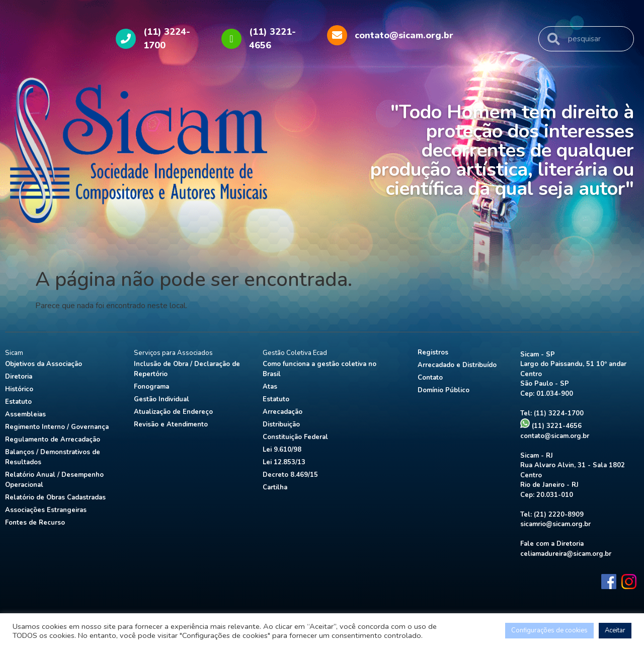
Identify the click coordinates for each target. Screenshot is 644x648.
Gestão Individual (162, 399)
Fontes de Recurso (35, 523)
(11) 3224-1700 (559, 413)
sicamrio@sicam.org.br (555, 524)
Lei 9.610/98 (282, 450)
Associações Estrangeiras (46, 510)
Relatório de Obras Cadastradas (55, 497)
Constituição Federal (295, 437)
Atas (270, 387)
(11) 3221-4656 (551, 426)
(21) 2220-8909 (559, 515)
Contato (430, 378)
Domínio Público (444, 390)
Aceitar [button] (615, 630)
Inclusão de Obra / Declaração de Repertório (187, 369)
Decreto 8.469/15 (290, 475)
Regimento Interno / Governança (57, 427)
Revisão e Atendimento (171, 424)
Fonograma (151, 387)
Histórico (19, 389)
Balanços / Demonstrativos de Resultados (53, 457)
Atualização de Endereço (173, 412)
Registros (433, 352)
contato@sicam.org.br (555, 436)
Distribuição (281, 424)
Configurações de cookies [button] (549, 630)
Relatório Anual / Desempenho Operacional (54, 480)
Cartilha (275, 487)
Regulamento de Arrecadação (53, 440)
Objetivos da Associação (44, 364)
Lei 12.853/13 (284, 462)
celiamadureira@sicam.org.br (566, 554)
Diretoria (19, 377)
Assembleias (25, 414)
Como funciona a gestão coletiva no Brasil (319, 369)
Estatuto (18, 402)
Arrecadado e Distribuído (457, 365)
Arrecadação (283, 412)
